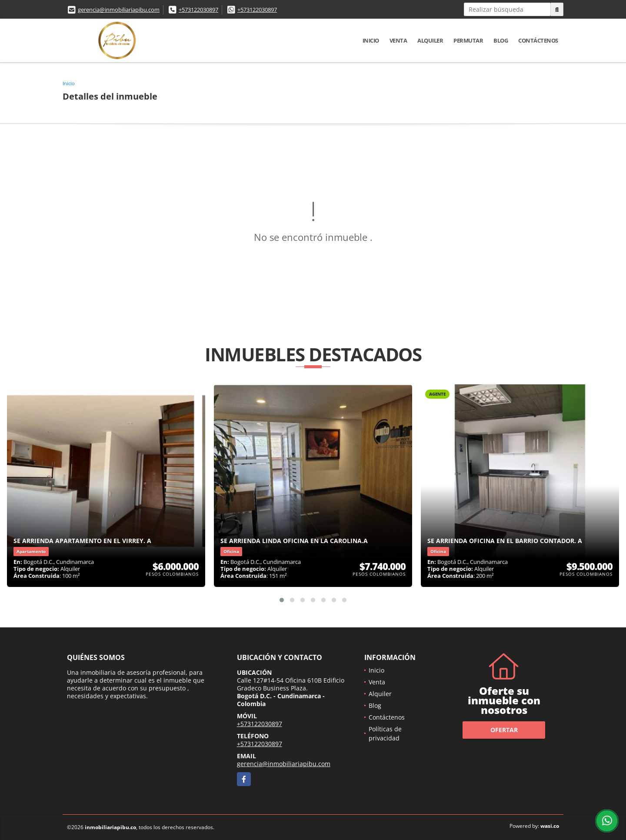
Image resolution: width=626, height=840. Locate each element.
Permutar (468, 40)
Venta (398, 40)
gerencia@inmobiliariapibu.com (119, 10)
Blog (501, 40)
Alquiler (430, 40)
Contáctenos (538, 40)
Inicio (371, 40)
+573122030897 (198, 10)
